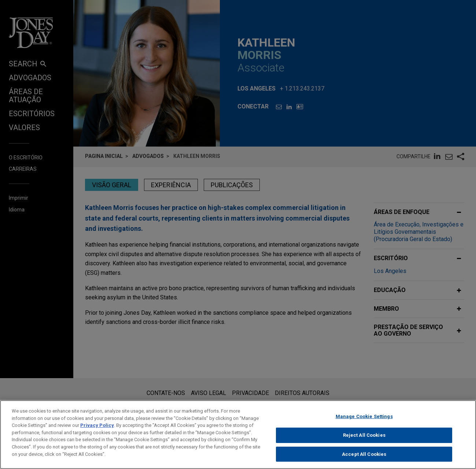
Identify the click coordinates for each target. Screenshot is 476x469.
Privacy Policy (97, 430)
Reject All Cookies (364, 439)
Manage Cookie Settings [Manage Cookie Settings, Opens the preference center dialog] (364, 421)
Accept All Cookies (364, 458)
